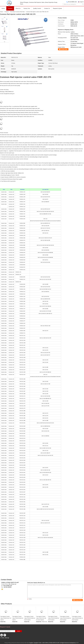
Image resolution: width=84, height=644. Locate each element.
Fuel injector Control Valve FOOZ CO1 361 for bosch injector (41, 618)
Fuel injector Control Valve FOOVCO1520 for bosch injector (66, 618)
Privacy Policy (8, 643)
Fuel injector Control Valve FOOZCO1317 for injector (6, 618)
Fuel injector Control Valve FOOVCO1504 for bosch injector (30, 618)
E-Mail (2, 638)
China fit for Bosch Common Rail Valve (20, 643)
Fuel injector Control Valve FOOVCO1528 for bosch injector (54, 618)
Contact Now (64, 49)
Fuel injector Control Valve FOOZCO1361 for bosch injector (77, 618)
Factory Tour (27, 8)
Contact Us (47, 8)
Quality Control (37, 8)
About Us (18, 8)
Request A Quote (57, 8)
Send (18, 631)
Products (10, 8)
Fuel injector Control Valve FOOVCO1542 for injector (18, 618)
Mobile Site (3, 640)
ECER (77, 643)
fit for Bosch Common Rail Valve (17, 12)
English (81, 2)
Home (3, 8)
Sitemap (7, 638)
